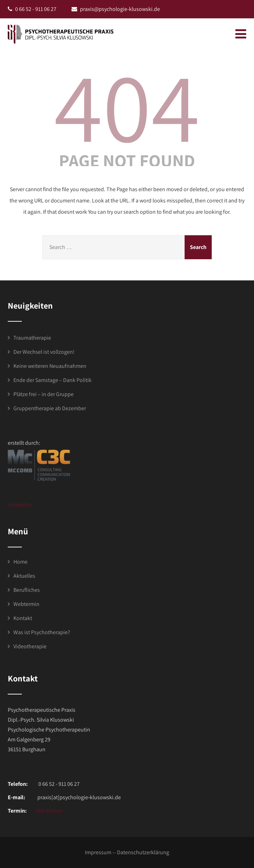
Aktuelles (24, 576)
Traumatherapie (32, 338)
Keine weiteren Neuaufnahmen (50, 366)
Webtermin (26, 604)
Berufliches (27, 590)
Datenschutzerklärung (143, 852)
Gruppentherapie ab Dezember (50, 408)
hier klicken (49, 811)
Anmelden (20, 505)
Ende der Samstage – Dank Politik (52, 380)
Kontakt (23, 618)
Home (20, 562)
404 (127, 105)
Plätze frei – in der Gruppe (44, 394)
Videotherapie (30, 646)
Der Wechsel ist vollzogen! (44, 352)
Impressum (98, 852)
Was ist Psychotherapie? (42, 632)
